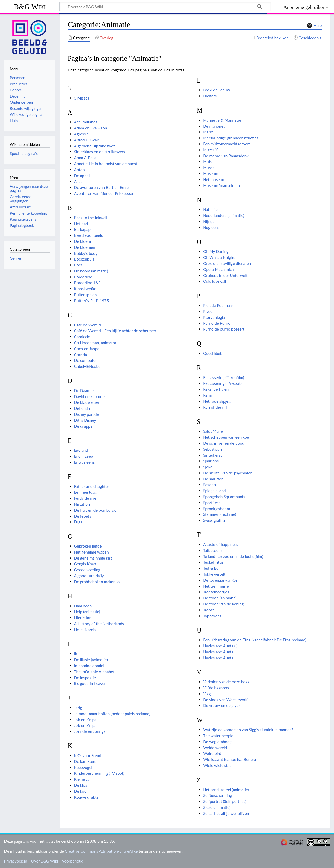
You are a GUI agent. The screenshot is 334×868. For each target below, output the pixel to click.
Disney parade (87, 414)
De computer (86, 360)
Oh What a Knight (219, 257)
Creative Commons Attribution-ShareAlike (101, 851)
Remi (207, 395)
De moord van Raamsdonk (226, 156)
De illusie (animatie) (91, 660)
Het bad (81, 224)
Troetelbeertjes (216, 592)
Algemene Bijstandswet (94, 146)
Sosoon (209, 485)
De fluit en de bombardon (96, 510)
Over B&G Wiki (44, 861)
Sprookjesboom (216, 509)
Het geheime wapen (91, 552)
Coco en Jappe (87, 349)
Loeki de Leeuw (216, 90)
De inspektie (85, 678)
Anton (79, 170)
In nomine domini (89, 666)
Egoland (81, 450)
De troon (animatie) (220, 598)
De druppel (84, 426)
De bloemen (85, 247)
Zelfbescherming (217, 795)
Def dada (82, 408)
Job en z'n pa (85, 720)
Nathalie (210, 209)
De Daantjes (85, 390)
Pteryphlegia (214, 317)
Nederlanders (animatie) (224, 215)
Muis (207, 162)
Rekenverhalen (216, 389)
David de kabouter (90, 396)
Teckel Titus (213, 562)
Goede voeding (87, 570)
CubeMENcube (87, 366)
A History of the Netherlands (99, 624)
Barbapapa (83, 229)
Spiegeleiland (214, 491)
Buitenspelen (85, 295)
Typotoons (212, 616)
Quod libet (212, 353)
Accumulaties (86, 122)
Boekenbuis (84, 259)
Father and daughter (92, 486)
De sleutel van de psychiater (227, 473)
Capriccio (82, 337)
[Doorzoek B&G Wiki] (165, 7)
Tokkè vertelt (214, 574)
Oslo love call (214, 281)
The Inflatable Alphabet (94, 672)
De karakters (85, 761)
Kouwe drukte (86, 797)
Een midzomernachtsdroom (227, 144)
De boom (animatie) (91, 271)
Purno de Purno (217, 323)
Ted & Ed (211, 568)
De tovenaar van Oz (220, 580)
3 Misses (82, 98)
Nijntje (209, 221)
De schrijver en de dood (224, 443)
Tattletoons (213, 550)
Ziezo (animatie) (217, 807)
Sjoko (208, 467)
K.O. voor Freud (88, 755)
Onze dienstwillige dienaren (227, 263)
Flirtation (82, 504)
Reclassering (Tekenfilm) (223, 377)
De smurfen (213, 479)
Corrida (80, 355)
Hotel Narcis (85, 630)
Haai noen (83, 606)
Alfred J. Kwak (87, 140)
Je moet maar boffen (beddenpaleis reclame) (112, 714)
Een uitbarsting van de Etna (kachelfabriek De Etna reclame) (255, 640)
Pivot (207, 311)
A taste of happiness (220, 544)
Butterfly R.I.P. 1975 (92, 301)
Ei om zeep (84, 456)
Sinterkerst (212, 455)
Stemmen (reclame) (219, 514)
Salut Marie (213, 431)
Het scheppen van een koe (226, 437)
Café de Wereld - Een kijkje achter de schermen (115, 331)
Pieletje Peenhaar (218, 305)
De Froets (83, 516)
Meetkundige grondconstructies (231, 138)
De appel (82, 176)
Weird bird (212, 753)
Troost (208, 610)
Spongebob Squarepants (224, 497)
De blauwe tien (87, 402)
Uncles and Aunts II (220, 652)
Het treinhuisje (216, 586)
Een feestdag (85, 492)
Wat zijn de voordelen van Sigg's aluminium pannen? (248, 730)
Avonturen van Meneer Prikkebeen (104, 193)
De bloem (83, 241)
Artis (78, 181)
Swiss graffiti (214, 520)
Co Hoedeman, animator (95, 343)
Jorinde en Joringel (90, 731)
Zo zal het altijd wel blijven (226, 813)
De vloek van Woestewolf (225, 700)
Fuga (78, 522)
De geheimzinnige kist (93, 558)
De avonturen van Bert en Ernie (101, 187)
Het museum (214, 179)
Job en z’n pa (85, 725)
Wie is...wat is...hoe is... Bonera (229, 759)
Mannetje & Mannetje (222, 120)
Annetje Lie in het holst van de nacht (106, 164)
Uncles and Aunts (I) (220, 646)
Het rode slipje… (217, 401)
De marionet (214, 126)
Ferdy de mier (86, 498)
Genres (16, 258)
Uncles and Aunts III (220, 658)
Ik (76, 654)
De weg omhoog (217, 742)
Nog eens (211, 227)
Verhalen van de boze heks (226, 682)
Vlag (207, 694)
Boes (78, 265)
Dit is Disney (85, 420)
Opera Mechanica (218, 269)
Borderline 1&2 (87, 283)
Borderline (83, 277)
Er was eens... (86, 462)
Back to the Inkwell (91, 218)
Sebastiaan (212, 449)
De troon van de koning (223, 604)
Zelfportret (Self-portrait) (225, 801)
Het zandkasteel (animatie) (226, 790)
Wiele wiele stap (217, 765)
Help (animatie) (87, 612)
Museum (211, 173)
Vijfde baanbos (216, 688)
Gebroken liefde (88, 546)
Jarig (78, 708)
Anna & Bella (85, 158)
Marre (208, 132)
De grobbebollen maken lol (97, 582)
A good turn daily (89, 576)
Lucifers (210, 96)
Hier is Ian (83, 618)
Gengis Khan (85, 564)
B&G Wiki (30, 7)
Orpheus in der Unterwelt (225, 275)
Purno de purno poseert (224, 329)
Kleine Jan (83, 779)
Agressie (81, 134)
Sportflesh (212, 503)
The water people (218, 736)
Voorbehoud (73, 861)
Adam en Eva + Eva (91, 128)
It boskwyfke (85, 289)
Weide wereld (215, 748)
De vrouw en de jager (222, 705)
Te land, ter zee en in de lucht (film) (233, 556)
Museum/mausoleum (221, 185)
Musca (209, 168)
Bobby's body (86, 253)
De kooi (81, 791)
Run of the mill (216, 407)
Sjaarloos (211, 461)
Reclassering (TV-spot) (222, 383)
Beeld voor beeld (89, 235)
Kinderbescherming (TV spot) (99, 773)
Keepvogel (83, 767)
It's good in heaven (90, 683)
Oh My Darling (216, 251)
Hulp (314, 26)
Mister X (210, 150)
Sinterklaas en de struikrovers (100, 152)
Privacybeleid (16, 861)
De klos (81, 785)
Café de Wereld (88, 325)
